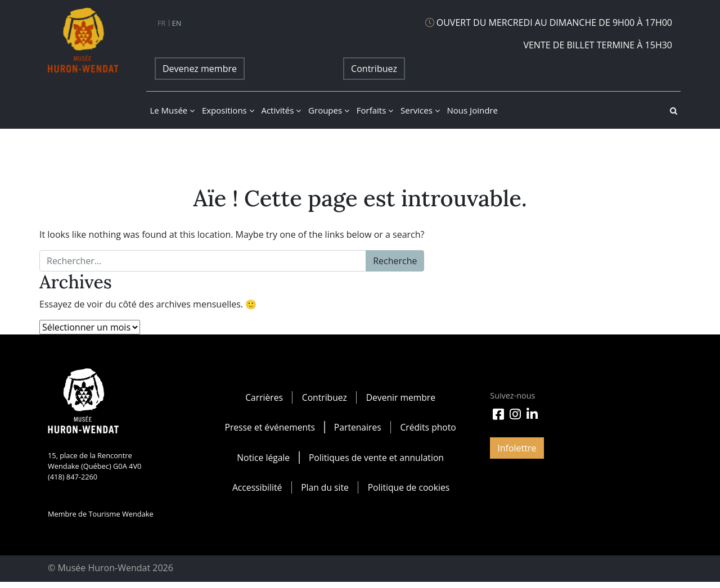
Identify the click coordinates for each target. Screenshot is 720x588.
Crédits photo (429, 429)
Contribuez (374, 69)
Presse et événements (269, 429)
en (177, 23)
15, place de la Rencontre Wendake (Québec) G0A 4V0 (94, 461)
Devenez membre (200, 69)
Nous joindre (472, 110)
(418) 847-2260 (73, 477)
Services (420, 110)
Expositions (228, 110)
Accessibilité (255, 492)
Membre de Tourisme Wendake (101, 514)
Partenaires (358, 429)
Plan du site (324, 492)
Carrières (263, 397)
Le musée (172, 110)
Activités (281, 110)
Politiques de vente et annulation (377, 460)
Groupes (329, 110)
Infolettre (517, 448)
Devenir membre (401, 397)
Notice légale (262, 460)
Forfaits (375, 110)
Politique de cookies (409, 492)
